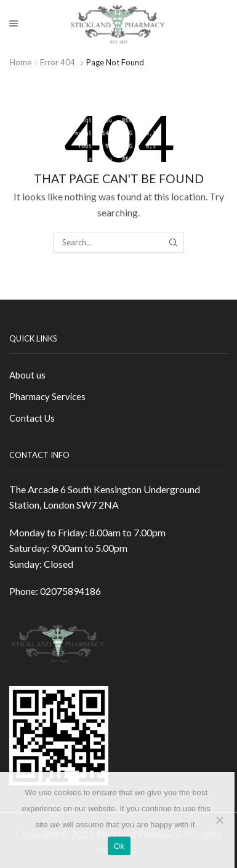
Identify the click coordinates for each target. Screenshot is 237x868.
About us (27, 375)
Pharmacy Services (47, 396)
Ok (119, 846)
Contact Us (32, 418)
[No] (219, 820)
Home (21, 62)
